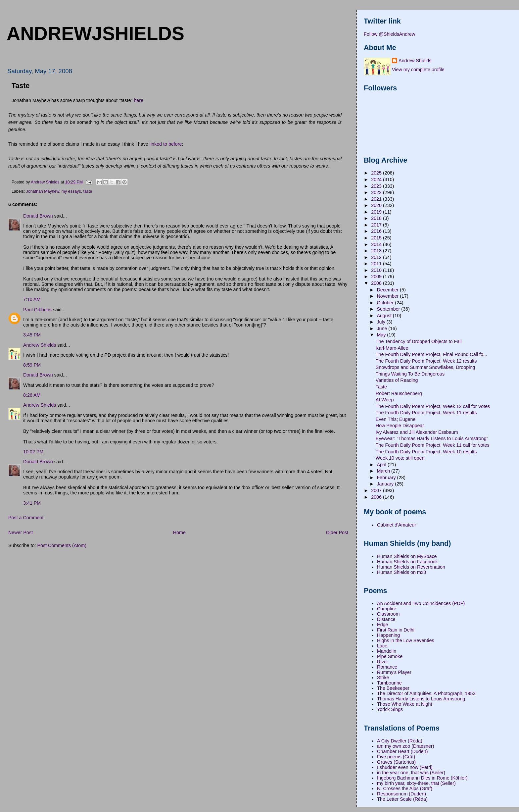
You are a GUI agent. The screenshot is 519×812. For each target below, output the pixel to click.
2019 (377, 212)
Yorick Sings (390, 709)
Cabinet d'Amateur (397, 525)
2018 (377, 218)
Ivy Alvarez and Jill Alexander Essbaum (417, 432)
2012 (377, 257)
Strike (383, 678)
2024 (377, 179)
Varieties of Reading (397, 380)
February (387, 478)
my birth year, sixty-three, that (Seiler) (416, 783)
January (386, 484)
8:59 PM (32, 365)
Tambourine (389, 683)
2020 (377, 205)
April (382, 465)
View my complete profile (418, 70)
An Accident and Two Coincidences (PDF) (421, 603)
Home (179, 533)
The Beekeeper (393, 688)
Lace (382, 646)
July (381, 322)
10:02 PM (33, 452)
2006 (377, 497)
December (388, 290)
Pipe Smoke (390, 656)
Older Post (337, 533)
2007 (377, 490)
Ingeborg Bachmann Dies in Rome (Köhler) (422, 778)
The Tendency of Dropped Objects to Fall (419, 341)
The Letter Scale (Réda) (402, 799)
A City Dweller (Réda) (400, 741)
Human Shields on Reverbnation (411, 567)
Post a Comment (26, 518)
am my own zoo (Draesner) (405, 746)
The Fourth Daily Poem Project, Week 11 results (426, 413)
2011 (377, 264)
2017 (377, 225)
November (388, 296)
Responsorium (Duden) (401, 794)
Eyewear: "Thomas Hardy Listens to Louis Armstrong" (432, 438)
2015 (377, 238)
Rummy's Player (394, 672)
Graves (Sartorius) (396, 762)
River (382, 662)
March (384, 471)
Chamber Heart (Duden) (402, 751)
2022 (377, 192)
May (382, 335)
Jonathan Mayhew (43, 191)
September (389, 309)
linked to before (166, 144)
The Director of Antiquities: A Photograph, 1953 (426, 693)
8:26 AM (32, 395)
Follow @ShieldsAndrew (389, 34)
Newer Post (21, 533)
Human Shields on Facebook (407, 562)
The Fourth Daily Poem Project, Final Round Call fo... (431, 354)
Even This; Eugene (396, 419)
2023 (377, 186)
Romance (387, 667)
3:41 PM (32, 503)
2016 (377, 231)
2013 (377, 251)
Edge (382, 625)
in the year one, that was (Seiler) (411, 773)
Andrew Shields (40, 345)
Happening (388, 635)
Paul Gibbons (37, 310)
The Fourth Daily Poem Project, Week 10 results (426, 452)
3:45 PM (32, 335)
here (139, 100)
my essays (71, 191)
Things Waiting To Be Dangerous (410, 374)
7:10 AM (32, 299)
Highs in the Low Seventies (405, 640)
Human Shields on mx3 (401, 572)
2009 (377, 277)
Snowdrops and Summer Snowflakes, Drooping (425, 367)
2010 (377, 270)
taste (88, 191)
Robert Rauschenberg (399, 393)
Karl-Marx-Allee (392, 348)
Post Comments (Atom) (62, 545)
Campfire (387, 609)
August (385, 316)
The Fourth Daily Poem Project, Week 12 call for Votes (433, 406)
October (386, 303)
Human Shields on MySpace (407, 556)
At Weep (385, 400)
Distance (386, 619)
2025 (377, 173)
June (382, 329)
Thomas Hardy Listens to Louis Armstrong (421, 699)
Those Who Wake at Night (404, 704)
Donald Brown (38, 216)
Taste (381, 387)
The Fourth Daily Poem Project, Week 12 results (426, 361)
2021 (377, 199)
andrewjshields (95, 33)
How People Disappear (400, 426)
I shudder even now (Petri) (405, 767)
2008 (377, 283)
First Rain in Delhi (396, 630)
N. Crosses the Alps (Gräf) (405, 788)
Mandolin (387, 651)
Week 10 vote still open (400, 458)
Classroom (388, 614)
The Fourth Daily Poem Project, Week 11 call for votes (433, 445)
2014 (377, 244)
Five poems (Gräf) (396, 757)
